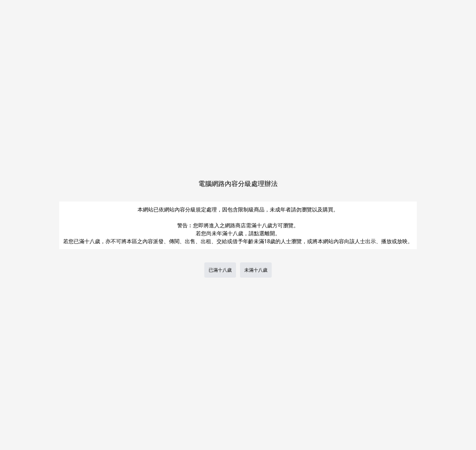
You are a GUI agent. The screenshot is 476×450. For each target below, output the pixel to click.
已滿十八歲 (220, 270)
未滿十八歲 (256, 270)
